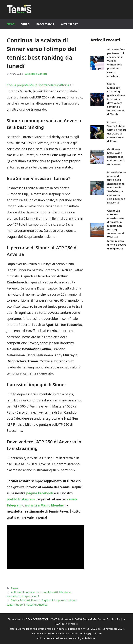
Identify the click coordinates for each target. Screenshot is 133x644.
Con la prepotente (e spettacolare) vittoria (38, 85)
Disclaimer (90, 638)
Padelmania (45, 24)
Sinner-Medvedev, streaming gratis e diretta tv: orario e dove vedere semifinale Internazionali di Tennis (116, 99)
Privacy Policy (73, 638)
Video (25, 24)
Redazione (57, 638)
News (11, 24)
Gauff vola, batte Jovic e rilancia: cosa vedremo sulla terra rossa (116, 157)
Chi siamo (43, 638)
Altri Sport (70, 24)
